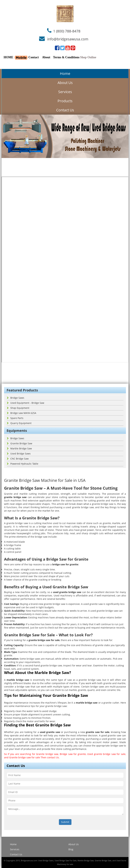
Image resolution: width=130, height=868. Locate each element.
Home (65, 74)
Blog (71, 849)
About (46, 57)
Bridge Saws (16, 398)
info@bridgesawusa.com (68, 39)
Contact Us (65, 110)
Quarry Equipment (19, 423)
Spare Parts (15, 418)
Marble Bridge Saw (19, 448)
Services (65, 92)
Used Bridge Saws (19, 454)
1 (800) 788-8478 (67, 31)
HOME (9, 57)
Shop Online (88, 57)
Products (65, 101)
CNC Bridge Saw (18, 459)
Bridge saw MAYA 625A (22, 413)
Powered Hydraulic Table (23, 464)
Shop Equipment (18, 408)
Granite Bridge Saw (20, 443)
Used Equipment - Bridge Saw (26, 403)
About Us (65, 83)
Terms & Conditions (66, 57)
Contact (34, 57)
